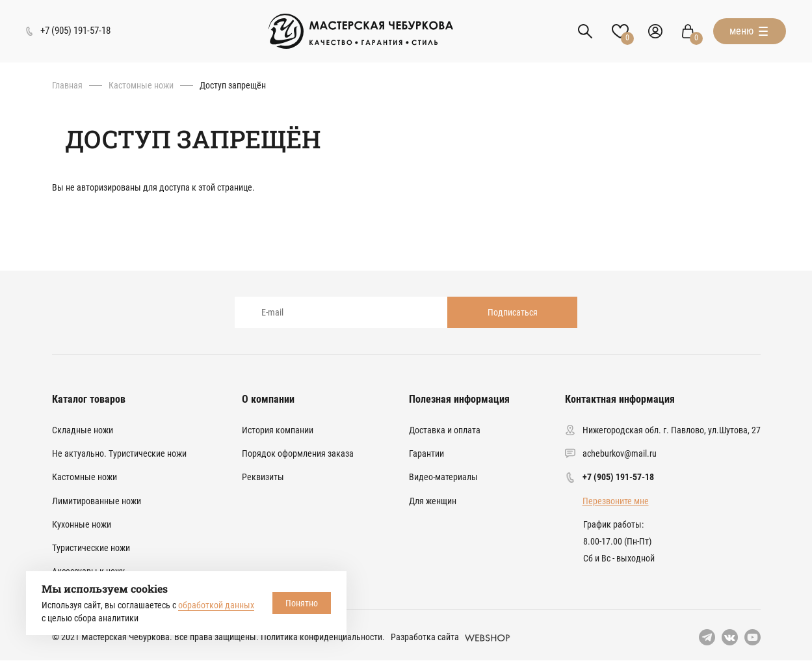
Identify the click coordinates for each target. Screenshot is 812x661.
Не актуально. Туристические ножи (119, 453)
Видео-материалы (443, 477)
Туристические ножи (91, 548)
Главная (67, 85)
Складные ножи (83, 430)
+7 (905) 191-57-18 (618, 477)
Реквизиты (263, 477)
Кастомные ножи (141, 85)
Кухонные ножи (82, 524)
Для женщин (433, 501)
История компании (278, 430)
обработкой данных (216, 605)
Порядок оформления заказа (298, 453)
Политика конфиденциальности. (323, 637)
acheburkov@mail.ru (620, 453)
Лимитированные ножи (97, 501)
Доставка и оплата (445, 430)
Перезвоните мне (616, 501)
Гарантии (426, 453)
